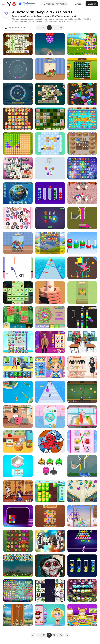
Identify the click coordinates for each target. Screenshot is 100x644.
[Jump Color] (18, 268)
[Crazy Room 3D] (18, 466)
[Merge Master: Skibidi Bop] (82, 193)
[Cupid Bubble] (82, 516)
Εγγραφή (92, 4)
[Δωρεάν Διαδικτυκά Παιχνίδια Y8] (12, 4)
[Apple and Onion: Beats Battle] (18, 417)
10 (44, 28)
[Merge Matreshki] (18, 615)
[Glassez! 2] (50, 317)
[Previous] (33, 635)
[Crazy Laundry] (50, 417)
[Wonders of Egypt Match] (50, 516)
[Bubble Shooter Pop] (50, 44)
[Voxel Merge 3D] (82, 94)
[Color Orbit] (18, 69)
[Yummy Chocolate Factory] (50, 615)
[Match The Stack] (50, 466)
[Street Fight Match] (18, 367)
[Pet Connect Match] (50, 590)
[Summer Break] (18, 342)
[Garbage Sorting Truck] (82, 466)
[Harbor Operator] (18, 392)
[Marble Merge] (18, 94)
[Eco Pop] (82, 590)
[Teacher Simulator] (82, 342)
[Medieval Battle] (18, 143)
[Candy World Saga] (18, 119)
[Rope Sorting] (50, 218)
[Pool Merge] (82, 392)
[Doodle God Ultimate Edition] (18, 193)
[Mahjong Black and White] (18, 168)
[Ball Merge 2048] (50, 268)
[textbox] (15, 28)
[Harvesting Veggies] (82, 293)
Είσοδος (79, 4)
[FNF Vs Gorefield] (18, 491)
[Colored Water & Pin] (82, 268)
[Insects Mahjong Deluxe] (18, 293)
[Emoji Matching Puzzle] (82, 441)
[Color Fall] (82, 218)
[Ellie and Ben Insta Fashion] (50, 342)
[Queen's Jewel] (82, 491)
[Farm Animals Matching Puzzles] (50, 119)
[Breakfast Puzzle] (50, 143)
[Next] (67, 635)
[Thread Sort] (50, 168)
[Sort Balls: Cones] (82, 566)
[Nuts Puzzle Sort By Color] (82, 243)
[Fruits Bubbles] (50, 243)
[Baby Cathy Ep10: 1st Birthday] (18, 441)
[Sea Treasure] (82, 119)
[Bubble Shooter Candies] (82, 541)
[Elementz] (82, 168)
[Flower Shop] (82, 143)
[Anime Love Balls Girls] (18, 218)
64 (61, 28)
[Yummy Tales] (82, 44)
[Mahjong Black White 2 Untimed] (50, 541)
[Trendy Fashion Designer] (82, 367)
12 (54, 28)
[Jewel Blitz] (18, 590)
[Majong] (50, 94)
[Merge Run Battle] (50, 392)
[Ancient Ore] (18, 541)
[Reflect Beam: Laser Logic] (18, 516)
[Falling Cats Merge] (50, 69)
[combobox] (15, 28)
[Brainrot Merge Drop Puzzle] (18, 243)
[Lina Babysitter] (82, 615)
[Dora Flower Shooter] (18, 566)
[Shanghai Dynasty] (18, 44)
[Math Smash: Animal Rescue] (18, 317)
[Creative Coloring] (50, 441)
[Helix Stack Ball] (50, 293)
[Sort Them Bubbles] (50, 193)
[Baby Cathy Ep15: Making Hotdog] (50, 367)
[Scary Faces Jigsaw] (50, 566)
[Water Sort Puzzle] (82, 317)
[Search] (43, 4)
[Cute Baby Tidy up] (82, 417)
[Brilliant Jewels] (82, 69)
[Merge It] (50, 491)
